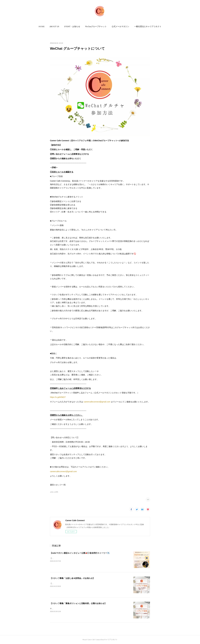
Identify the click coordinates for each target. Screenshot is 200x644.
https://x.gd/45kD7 (58, 397)
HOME (42, 26)
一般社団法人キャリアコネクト (148, 26)
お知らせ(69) (54, 492)
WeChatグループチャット (96, 26)
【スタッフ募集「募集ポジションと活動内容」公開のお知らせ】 (78, 603)
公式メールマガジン (120, 26)
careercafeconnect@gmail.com (97, 402)
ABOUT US (54, 26)
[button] (42, 26)
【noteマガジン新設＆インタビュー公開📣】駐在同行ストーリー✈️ (80, 553)
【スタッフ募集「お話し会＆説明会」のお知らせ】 (72, 578)
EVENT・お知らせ (72, 26)
